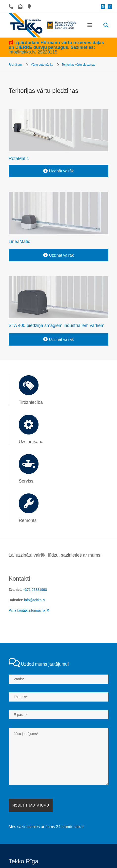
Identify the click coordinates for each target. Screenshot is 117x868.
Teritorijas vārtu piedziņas (78, 65)
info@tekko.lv (23, 52)
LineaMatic (19, 242)
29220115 (48, 52)
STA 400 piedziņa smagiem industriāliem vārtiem (57, 325)
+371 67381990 (35, 590)
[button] (90, 25)
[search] (106, 25)
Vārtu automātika (42, 65)
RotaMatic (19, 159)
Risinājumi (15, 65)
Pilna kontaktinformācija (29, 610)
